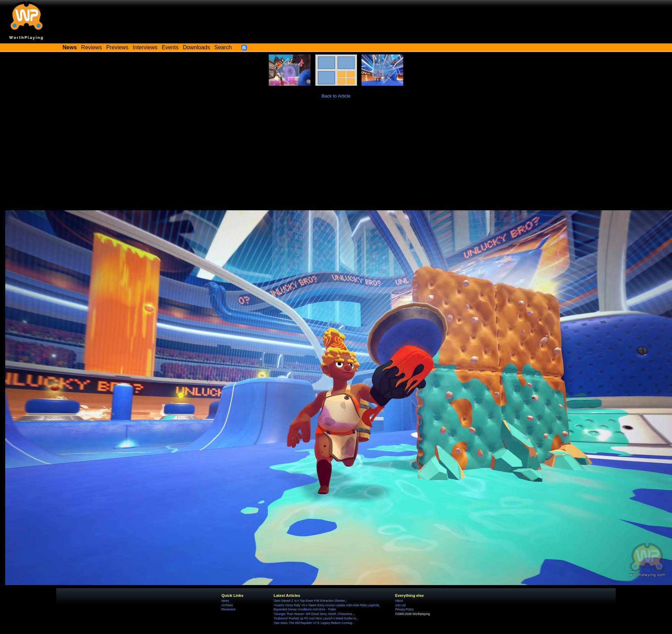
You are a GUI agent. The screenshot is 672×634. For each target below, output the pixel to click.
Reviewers (229, 609)
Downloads (197, 47)
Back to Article (336, 96)
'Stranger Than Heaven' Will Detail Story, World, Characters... (314, 614)
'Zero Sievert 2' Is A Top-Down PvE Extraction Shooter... (310, 601)
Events (170, 47)
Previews (117, 47)
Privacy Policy (404, 609)
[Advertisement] (336, 158)
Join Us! (401, 605)
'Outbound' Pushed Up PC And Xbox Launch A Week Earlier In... (316, 618)
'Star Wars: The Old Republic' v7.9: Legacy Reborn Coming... (314, 623)
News (225, 601)
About (399, 601)
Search (223, 47)
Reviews (92, 47)
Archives (227, 605)
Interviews (145, 47)
